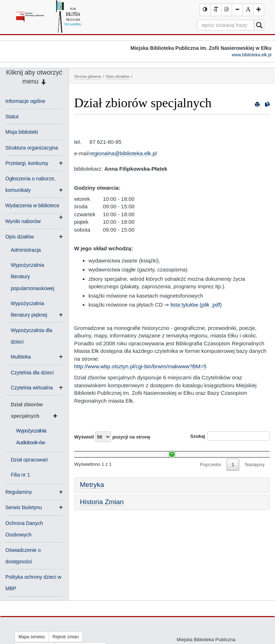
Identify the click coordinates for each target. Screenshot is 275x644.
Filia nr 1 (20, 475)
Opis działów (20, 237)
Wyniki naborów (23, 221)
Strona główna (88, 76)
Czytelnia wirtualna (35, 388)
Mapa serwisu (32, 637)
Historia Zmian (102, 515)
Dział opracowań (29, 460)
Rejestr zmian (66, 637)
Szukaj (230, 436)
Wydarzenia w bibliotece (32, 206)
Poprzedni (210, 478)
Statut (12, 117)
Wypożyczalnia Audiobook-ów (108, 464)
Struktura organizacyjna (32, 148)
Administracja (26, 250)
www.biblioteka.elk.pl (252, 55)
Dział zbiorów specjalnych (34, 412)
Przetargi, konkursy (27, 163)
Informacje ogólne (25, 101)
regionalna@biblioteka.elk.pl (123, 153)
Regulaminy (19, 492)
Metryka (92, 498)
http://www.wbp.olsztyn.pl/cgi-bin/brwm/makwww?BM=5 (140, 366)
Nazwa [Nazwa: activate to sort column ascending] (88, 451)
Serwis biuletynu (24, 507)
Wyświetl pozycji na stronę (112, 437)
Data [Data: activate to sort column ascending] (217, 451)
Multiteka (24, 357)
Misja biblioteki (22, 132)
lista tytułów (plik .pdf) (196, 305)
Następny (255, 478)
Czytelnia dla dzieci (32, 373)
